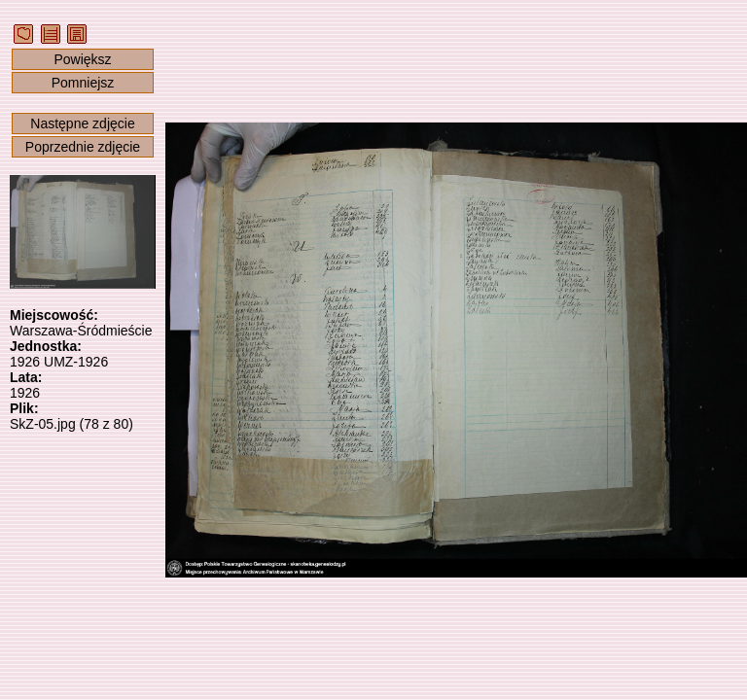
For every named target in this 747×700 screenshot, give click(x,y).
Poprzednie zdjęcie (83, 147)
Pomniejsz (83, 83)
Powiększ (82, 59)
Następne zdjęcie (82, 123)
